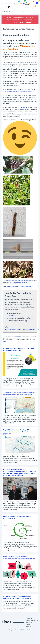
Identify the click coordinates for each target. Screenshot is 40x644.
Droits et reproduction (32, 621)
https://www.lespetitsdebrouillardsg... (20, 287)
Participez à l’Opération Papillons (19, 281)
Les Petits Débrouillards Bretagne (19, 22)
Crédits (28, 624)
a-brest (7, 7)
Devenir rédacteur (30, 7)
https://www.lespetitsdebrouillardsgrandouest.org (22, 330)
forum (20, 99)
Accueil (8, 17)
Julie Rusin (17, 337)
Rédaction (29, 619)
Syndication (29, 623)
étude (25, 107)
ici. (18, 86)
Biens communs (11, 20)
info (4, 341)
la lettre (12, 316)
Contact (26, 4)
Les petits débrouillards (20, 283)
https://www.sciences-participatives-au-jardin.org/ (19, 92)
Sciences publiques (26, 20)
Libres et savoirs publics (22, 17)
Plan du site (29, 626)
